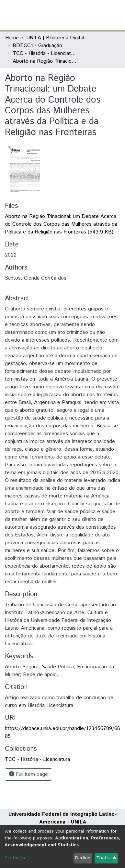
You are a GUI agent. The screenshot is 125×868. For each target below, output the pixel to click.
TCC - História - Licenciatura (45, 53)
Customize (16, 858)
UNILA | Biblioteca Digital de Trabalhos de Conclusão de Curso (59, 38)
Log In (96, 15)
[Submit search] (73, 15)
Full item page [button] (28, 774)
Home (12, 38)
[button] (82, 15)
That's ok (106, 858)
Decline (83, 858)
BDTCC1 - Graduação (37, 46)
